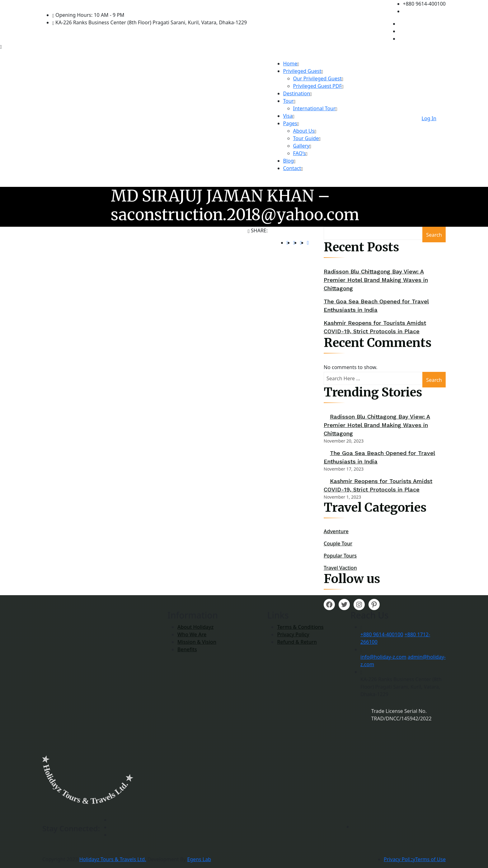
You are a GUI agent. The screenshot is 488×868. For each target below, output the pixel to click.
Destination (297, 93)
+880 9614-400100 (382, 634)
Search (434, 235)
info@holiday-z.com (383, 657)
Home (290, 64)
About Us (304, 131)
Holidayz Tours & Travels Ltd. (113, 859)
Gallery (301, 146)
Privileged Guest (302, 71)
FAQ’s (299, 153)
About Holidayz (195, 627)
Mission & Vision (197, 642)
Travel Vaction (340, 568)
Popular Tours (340, 556)
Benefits (187, 649)
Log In (429, 118)
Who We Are (192, 634)
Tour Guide (306, 138)
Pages (290, 123)
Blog (289, 161)
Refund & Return (297, 642)
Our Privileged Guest (317, 78)
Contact (292, 168)
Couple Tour (338, 543)
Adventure (336, 531)
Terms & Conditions (300, 627)
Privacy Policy (293, 634)
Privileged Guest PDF (318, 86)
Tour (289, 101)
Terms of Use (430, 859)
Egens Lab (199, 859)
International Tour (314, 108)
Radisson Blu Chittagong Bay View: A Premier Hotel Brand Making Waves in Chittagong (376, 280)
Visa (288, 116)
